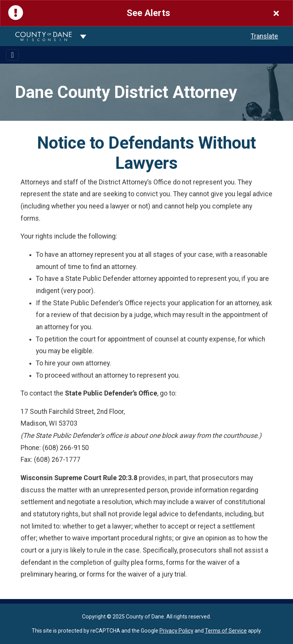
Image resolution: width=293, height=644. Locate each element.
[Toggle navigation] (12, 55)
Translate (264, 36)
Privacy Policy (176, 631)
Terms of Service (226, 631)
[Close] (276, 13)
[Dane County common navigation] (83, 36)
